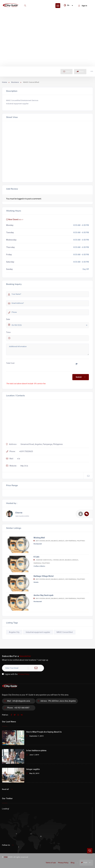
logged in (21, 199)
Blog (73, 863)
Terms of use (51, 863)
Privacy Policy (24, 674)
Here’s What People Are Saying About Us (44, 732)
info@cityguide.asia (21, 701)
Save (66, 72)
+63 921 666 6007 (22, 708)
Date (8, 319)
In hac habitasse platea (36, 750)
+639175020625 (26, 451)
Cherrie (19, 513)
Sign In (83, 6)
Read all (7, 789)
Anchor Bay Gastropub (43, 595)
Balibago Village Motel (44, 576)
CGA (6, 857)
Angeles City (14, 632)
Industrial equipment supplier (38, 632)
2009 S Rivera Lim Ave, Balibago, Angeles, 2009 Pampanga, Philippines (59, 541)
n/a (19, 459)
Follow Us (8, 845)
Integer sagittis (33, 769)
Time (8, 332)
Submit (81, 377)
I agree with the (16, 674)
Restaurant (38, 544)
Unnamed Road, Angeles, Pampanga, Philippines (42, 444)
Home (5, 82)
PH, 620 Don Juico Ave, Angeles (62, 701)
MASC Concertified (65, 632)
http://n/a (24, 466)
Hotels (36, 582)
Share (80, 72)
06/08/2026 (50, 325)
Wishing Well (39, 538)
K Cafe (36, 557)
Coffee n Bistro (39, 566)
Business (15, 82)
